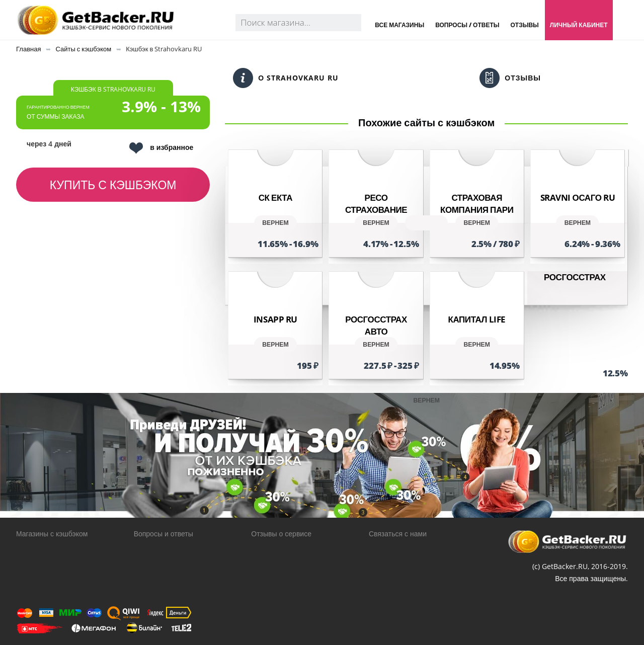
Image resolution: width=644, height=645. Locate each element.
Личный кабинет (579, 25)
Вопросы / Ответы (467, 25)
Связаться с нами (398, 534)
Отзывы (524, 25)
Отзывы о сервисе (281, 534)
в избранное (161, 148)
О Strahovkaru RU (286, 78)
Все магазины (399, 25)
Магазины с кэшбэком (52, 534)
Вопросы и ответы (164, 534)
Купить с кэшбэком (113, 185)
